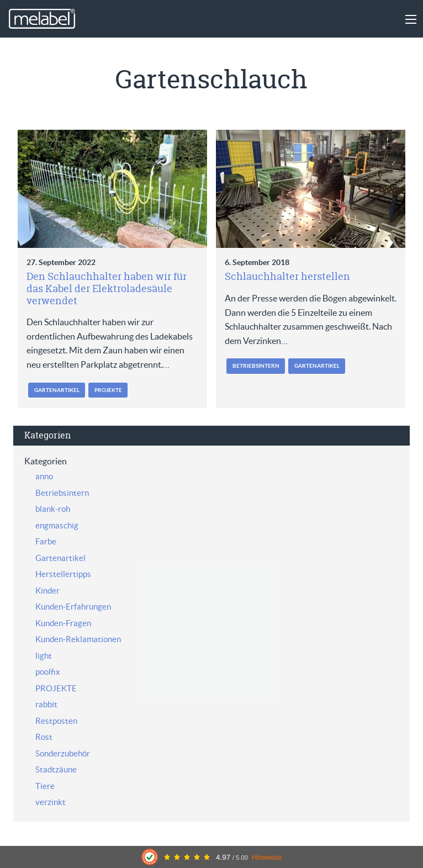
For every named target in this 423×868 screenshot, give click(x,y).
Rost (44, 737)
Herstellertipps (63, 574)
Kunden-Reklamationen (78, 639)
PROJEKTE (108, 390)
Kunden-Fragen (63, 623)
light (44, 656)
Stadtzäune (56, 769)
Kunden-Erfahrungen (73, 607)
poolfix (48, 672)
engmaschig (57, 525)
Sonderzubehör (63, 753)
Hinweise (267, 857)
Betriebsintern (256, 366)
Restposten (56, 721)
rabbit (46, 704)
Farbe (46, 541)
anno (44, 476)
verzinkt (51, 802)
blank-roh (53, 509)
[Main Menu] (411, 19)
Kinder (47, 591)
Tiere (45, 786)
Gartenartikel (57, 390)
